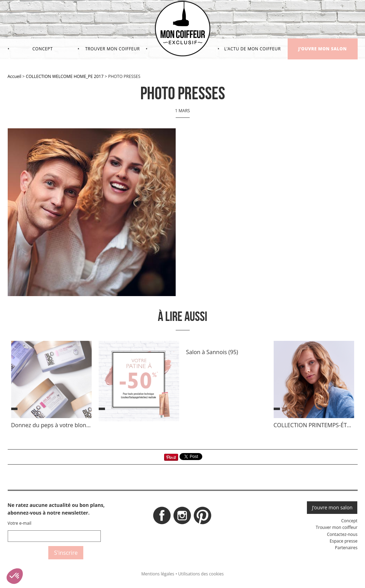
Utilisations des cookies (201, 574)
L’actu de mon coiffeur (252, 49)
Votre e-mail (20, 523)
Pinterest (203, 517)
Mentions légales (158, 574)
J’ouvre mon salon (322, 49)
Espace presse (343, 541)
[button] (15, 576)
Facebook (162, 517)
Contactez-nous (342, 534)
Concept (42, 49)
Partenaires (346, 548)
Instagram (182, 517)
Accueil (15, 76)
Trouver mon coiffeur (112, 49)
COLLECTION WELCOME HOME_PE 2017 (65, 76)
